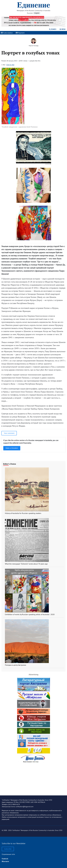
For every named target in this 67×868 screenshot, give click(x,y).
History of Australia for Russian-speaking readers (23, 513)
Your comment (9, 433)
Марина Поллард (33, 46)
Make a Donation (12, 448)
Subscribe (8, 849)
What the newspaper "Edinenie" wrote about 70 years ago (26, 564)
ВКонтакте (5, 861)
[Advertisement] (34, 778)
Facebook (5, 859)
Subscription (7, 33)
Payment (20, 33)
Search (53, 29)
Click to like (10, 65)
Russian (30, 13)
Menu (63, 29)
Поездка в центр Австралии (16, 665)
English (37, 13)
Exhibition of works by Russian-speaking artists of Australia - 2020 (30, 614)
